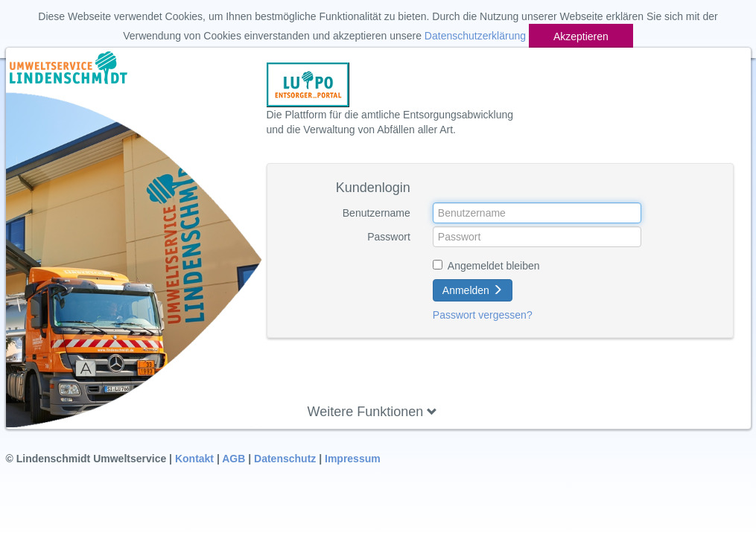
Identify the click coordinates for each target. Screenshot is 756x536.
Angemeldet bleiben (494, 266)
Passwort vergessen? (483, 315)
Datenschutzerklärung (475, 36)
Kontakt (194, 459)
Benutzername (377, 213)
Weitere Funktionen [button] (373, 412)
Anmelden (473, 290)
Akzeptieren (581, 36)
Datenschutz (285, 459)
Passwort (389, 237)
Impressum (353, 459)
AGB (234, 459)
